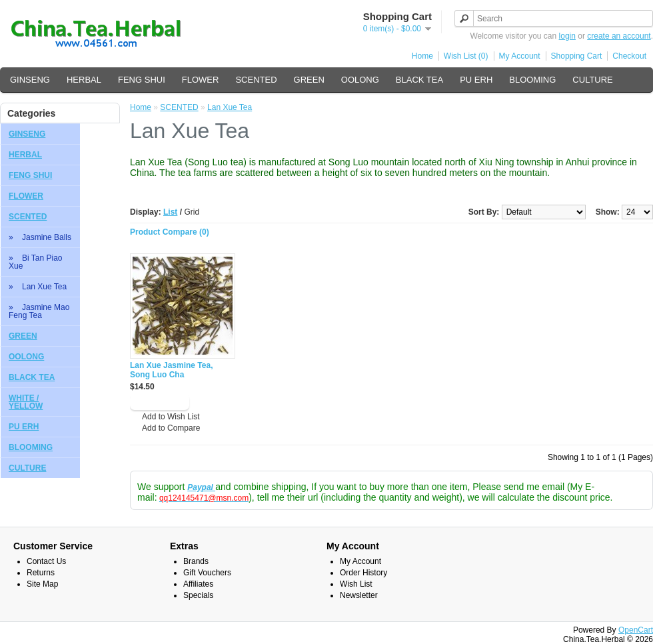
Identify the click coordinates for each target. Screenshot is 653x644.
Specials (198, 595)
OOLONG (360, 80)
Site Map (42, 584)
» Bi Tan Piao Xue (36, 262)
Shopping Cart (577, 56)
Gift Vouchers (207, 573)
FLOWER (201, 80)
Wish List (356, 584)
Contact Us (46, 561)
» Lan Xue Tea (38, 287)
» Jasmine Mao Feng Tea (39, 311)
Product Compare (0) (170, 232)
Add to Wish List (171, 417)
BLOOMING (532, 80)
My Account (520, 56)
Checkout (629, 56)
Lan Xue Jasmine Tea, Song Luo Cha (172, 370)
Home (422, 56)
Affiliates (198, 584)
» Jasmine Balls (40, 237)
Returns (41, 573)
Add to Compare (171, 428)
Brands (196, 561)
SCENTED (256, 80)
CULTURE (592, 80)
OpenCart (636, 630)
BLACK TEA (419, 80)
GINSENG (30, 80)
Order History (363, 573)
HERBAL (84, 80)
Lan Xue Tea (230, 107)
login (567, 36)
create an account (619, 36)
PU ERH (476, 80)
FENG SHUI (142, 80)
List (170, 212)
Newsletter (359, 595)
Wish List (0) (466, 56)
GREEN (309, 80)
